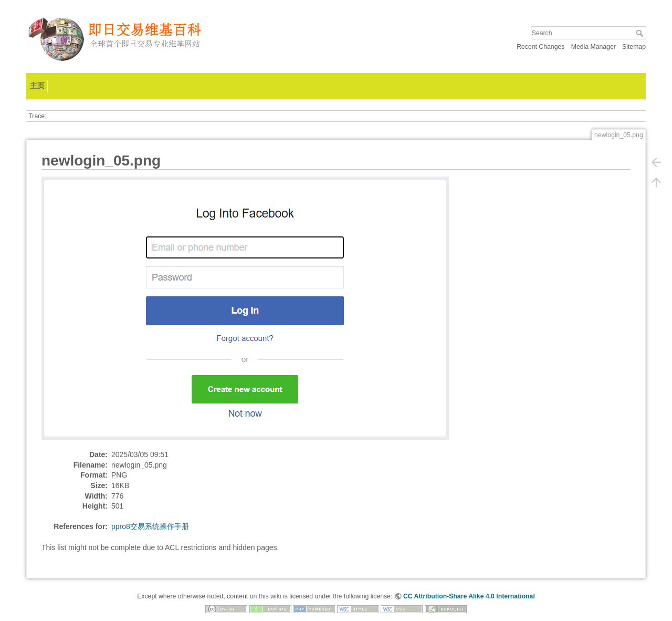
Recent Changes (540, 47)
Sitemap (634, 47)
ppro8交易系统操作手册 (150, 526)
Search (641, 33)
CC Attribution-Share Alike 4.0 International (469, 596)
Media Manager (594, 47)
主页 (37, 86)
